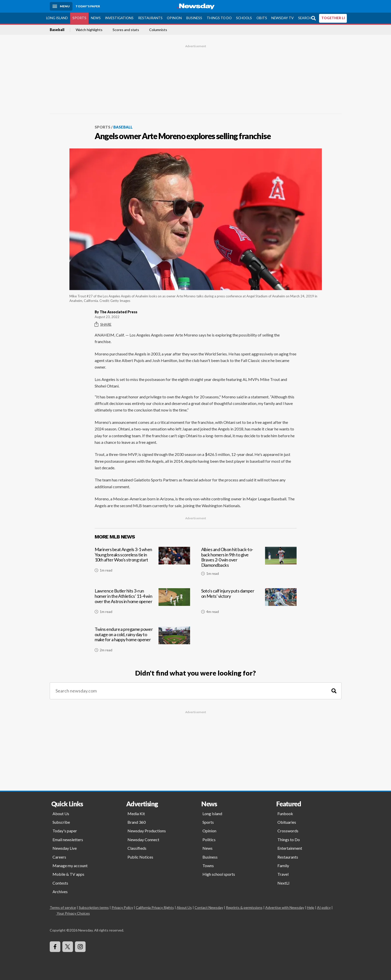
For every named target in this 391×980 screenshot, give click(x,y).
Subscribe (61, 822)
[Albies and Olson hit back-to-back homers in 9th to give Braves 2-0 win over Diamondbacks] (249, 563)
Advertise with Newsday (285, 907)
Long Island (57, 18)
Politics (209, 840)
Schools (244, 18)
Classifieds (137, 848)
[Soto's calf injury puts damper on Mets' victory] (249, 603)
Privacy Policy (122, 907)
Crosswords (288, 831)
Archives (60, 892)
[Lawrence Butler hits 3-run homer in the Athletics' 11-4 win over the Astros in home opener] (142, 603)
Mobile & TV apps (68, 874)
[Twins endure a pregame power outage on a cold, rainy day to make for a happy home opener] (142, 641)
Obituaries (287, 822)
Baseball (57, 30)
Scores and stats (126, 30)
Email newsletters (68, 840)
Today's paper (65, 831)
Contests (60, 883)
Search (305, 18)
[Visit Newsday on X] (68, 947)
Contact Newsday (209, 907)
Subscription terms (94, 907)
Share (103, 324)
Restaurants (150, 18)
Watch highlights (89, 30)
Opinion (174, 18)
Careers (59, 857)
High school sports (219, 874)
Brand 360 (137, 822)
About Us (61, 814)
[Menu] (61, 6)
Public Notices (140, 857)
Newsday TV (282, 18)
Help (311, 907)
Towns (208, 866)
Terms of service (63, 907)
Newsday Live (65, 848)
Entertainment (290, 848)
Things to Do (219, 18)
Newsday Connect (143, 840)
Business (194, 18)
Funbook (285, 814)
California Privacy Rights (155, 907)
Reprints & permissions (244, 907)
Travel (283, 874)
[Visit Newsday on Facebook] (55, 947)
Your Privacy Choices (73, 913)
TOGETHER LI (333, 18)
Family (283, 866)
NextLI (283, 883)
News (96, 18)
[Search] (334, 691)
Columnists (158, 30)
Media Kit (136, 814)
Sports (79, 18)
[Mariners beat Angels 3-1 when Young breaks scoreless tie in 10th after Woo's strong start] (142, 563)
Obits (262, 18)
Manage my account (70, 866)
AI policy (324, 907)
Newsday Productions (147, 831)
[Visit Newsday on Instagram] (80, 947)
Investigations (119, 18)
